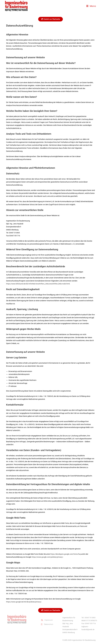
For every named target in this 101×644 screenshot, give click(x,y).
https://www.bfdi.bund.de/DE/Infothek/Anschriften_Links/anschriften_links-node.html (38, 284)
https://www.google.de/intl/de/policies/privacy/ (24, 602)
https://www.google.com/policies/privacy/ (47, 557)
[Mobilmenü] (91, 6)
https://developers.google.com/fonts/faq (66, 554)
